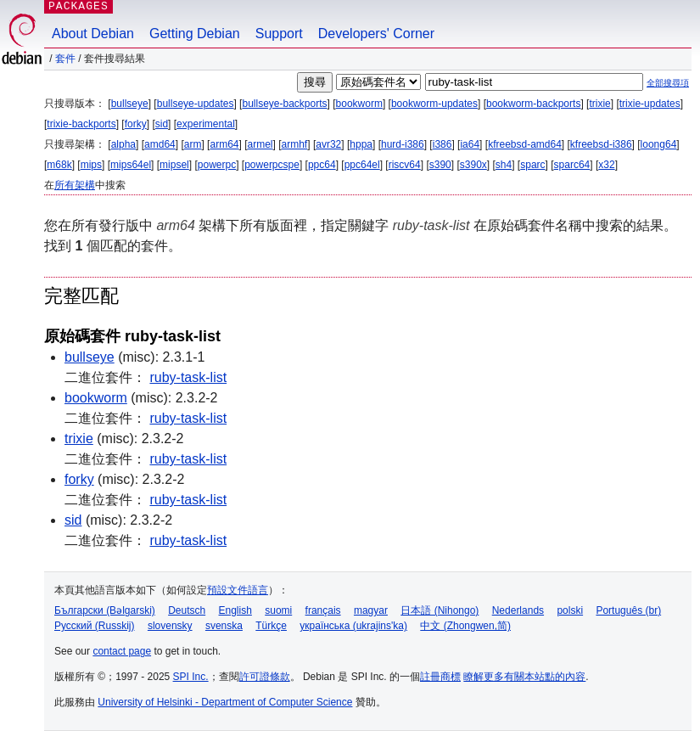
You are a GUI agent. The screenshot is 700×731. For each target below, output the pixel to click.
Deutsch (187, 610)
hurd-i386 (403, 144)
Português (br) (628, 610)
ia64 (470, 144)
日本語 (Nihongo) (440, 610)
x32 (606, 165)
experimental (206, 124)
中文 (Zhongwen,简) (465, 626)
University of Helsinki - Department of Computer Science (225, 702)
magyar (371, 610)
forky (136, 124)
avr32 (328, 144)
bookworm (359, 104)
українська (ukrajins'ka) (353, 626)
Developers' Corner (376, 34)
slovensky (170, 626)
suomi (278, 610)
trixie (599, 104)
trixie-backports (81, 124)
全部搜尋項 (668, 83)
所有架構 (75, 185)
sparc (532, 165)
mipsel (174, 165)
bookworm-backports (533, 104)
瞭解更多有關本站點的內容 (524, 677)
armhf (295, 144)
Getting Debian (195, 34)
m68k (59, 165)
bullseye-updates (196, 104)
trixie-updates (650, 104)
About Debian (93, 34)
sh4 (504, 165)
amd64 (160, 144)
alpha (123, 144)
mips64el (131, 165)
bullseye (130, 104)
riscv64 (405, 165)
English (235, 610)
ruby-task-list (188, 377)
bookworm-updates (434, 104)
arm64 (224, 144)
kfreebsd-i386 (601, 144)
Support (279, 34)
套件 (65, 59)
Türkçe (271, 626)
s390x (473, 165)
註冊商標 (440, 677)
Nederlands (518, 610)
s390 (440, 165)
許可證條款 (265, 677)
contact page (122, 651)
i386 (442, 144)
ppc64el (362, 165)
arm (193, 144)
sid (162, 124)
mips (91, 165)
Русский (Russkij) (95, 626)
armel (260, 144)
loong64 (659, 144)
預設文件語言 (238, 590)
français (323, 610)
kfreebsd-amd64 (525, 144)
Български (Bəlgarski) (105, 610)
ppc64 (322, 165)
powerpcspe (272, 165)
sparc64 (572, 165)
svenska (224, 626)
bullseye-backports (284, 104)
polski (570, 610)
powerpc (217, 165)
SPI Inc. (191, 677)
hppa (361, 144)
